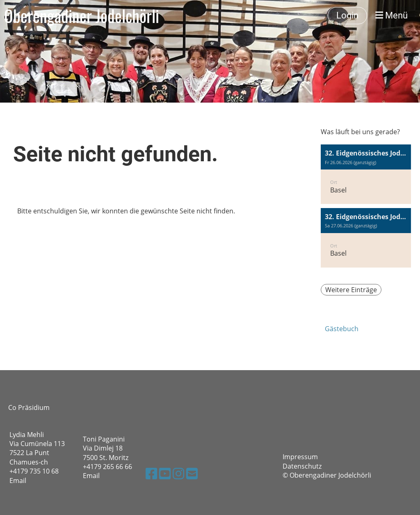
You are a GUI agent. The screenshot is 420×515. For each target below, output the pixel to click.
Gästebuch (342, 329)
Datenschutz (302, 466)
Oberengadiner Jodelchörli (82, 16)
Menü (391, 15)
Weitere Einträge (351, 290)
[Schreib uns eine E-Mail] (192, 473)
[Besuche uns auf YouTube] (165, 473)
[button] (366, 174)
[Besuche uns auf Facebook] (151, 473)
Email (18, 481)
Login (347, 15)
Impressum (300, 457)
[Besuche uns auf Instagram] (178, 473)
